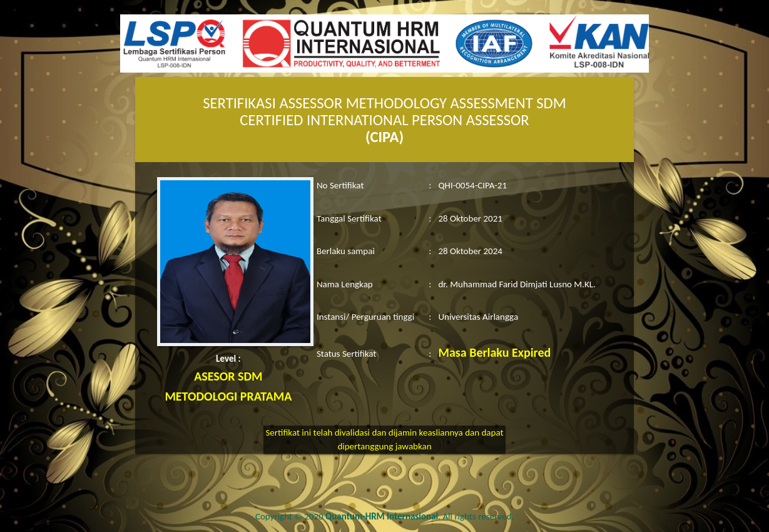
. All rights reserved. (420, 516)
